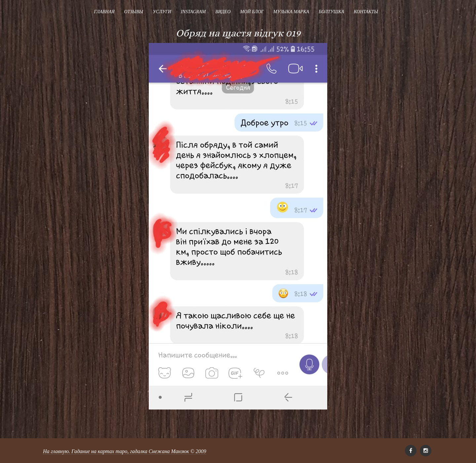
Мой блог (252, 12)
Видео (223, 12)
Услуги (162, 12)
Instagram (193, 12)
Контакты (366, 12)
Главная (104, 12)
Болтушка (331, 12)
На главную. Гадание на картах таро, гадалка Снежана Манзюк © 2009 (125, 451)
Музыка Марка (291, 12)
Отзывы (134, 12)
